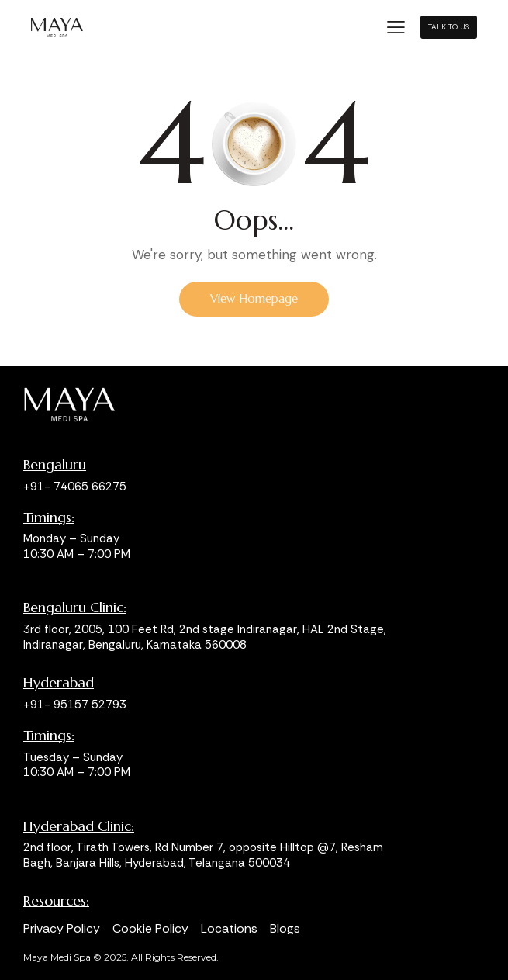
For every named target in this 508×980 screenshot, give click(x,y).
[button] (396, 26)
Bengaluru (55, 465)
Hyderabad (59, 683)
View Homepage (254, 298)
